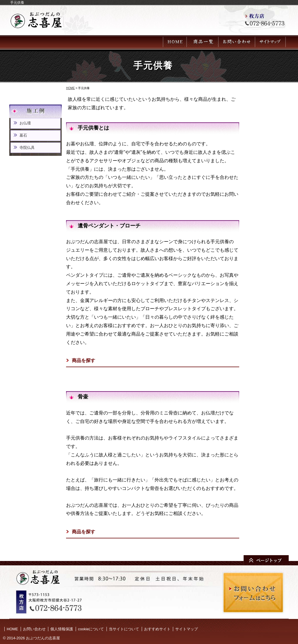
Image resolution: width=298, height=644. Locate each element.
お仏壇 (25, 123)
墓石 (23, 135)
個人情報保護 (62, 629)
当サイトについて (124, 629)
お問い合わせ (34, 629)
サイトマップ (187, 629)
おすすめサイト (157, 629)
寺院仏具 (27, 148)
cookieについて (91, 629)
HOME (70, 88)
